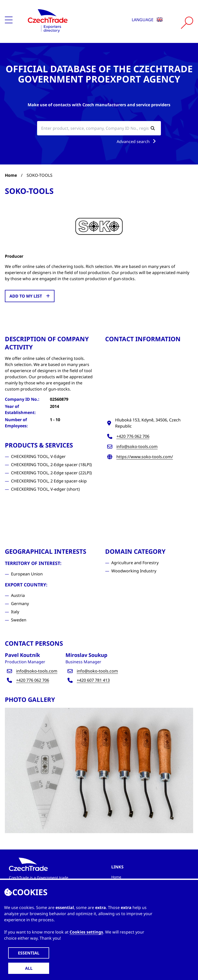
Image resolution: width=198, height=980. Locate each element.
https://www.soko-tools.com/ (145, 457)
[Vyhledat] (187, 23)
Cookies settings (86, 932)
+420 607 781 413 (93, 680)
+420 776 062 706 (133, 436)
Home (11, 175)
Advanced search (137, 141)
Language (147, 20)
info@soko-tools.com (137, 446)
